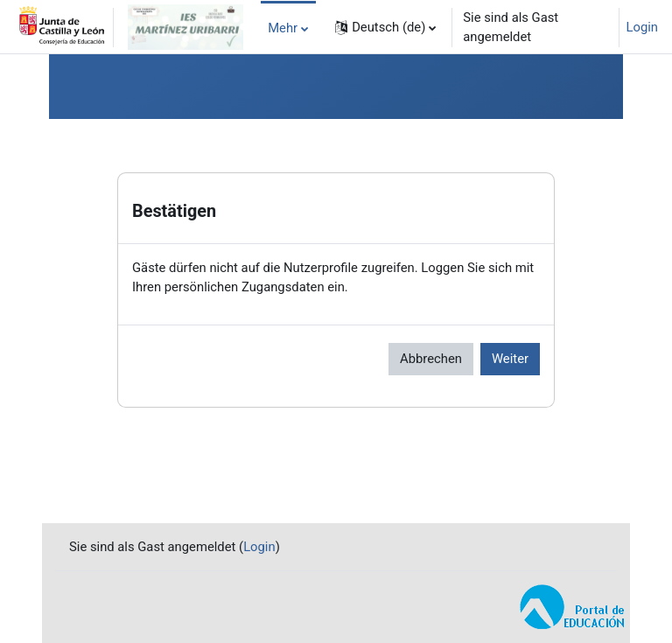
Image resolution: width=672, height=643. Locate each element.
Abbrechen (431, 359)
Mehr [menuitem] (283, 28)
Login (643, 27)
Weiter (510, 359)
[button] (385, 27)
